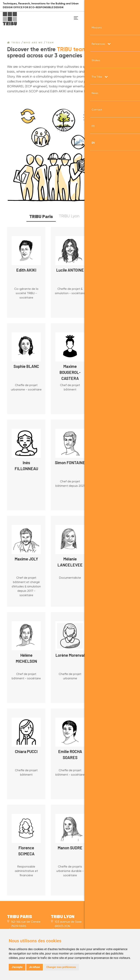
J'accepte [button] (17, 967)
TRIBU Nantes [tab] (98, 216)
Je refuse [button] (35, 967)
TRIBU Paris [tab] (41, 216)
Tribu (14, 43)
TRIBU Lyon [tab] (69, 216)
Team (50, 43)
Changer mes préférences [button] (61, 967)
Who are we (33, 43)
